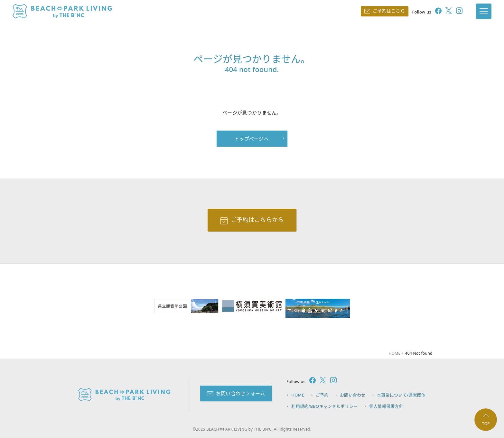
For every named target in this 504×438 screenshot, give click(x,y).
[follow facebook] (436, 12)
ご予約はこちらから (257, 220)
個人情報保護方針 (386, 406)
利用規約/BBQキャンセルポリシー (324, 406)
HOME (298, 395)
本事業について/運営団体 (401, 395)
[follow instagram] (457, 12)
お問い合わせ (353, 395)
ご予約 (322, 395)
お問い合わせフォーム (241, 393)
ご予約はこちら (389, 11)
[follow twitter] (447, 12)
